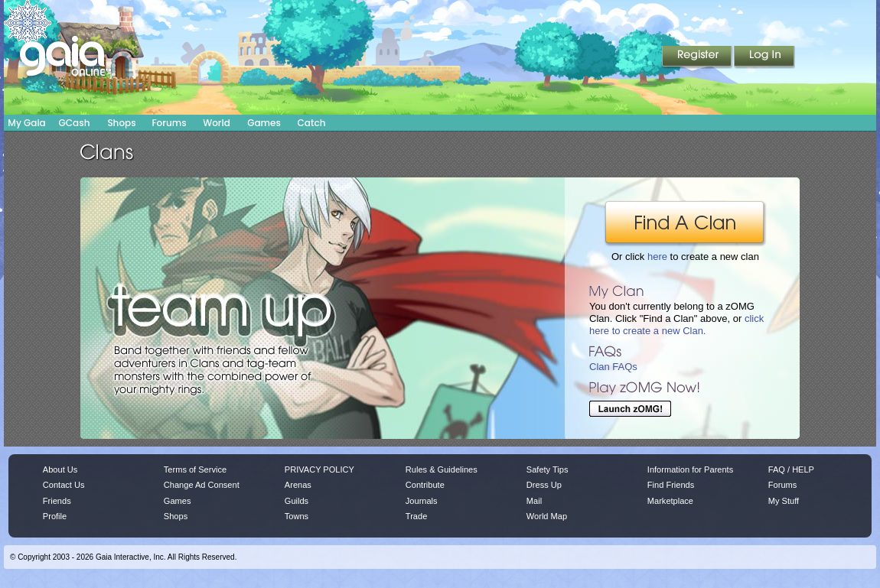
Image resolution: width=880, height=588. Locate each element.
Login (764, 57)
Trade (416, 516)
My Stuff (784, 501)
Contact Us (64, 485)
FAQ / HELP (791, 469)
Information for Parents (690, 469)
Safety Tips (548, 469)
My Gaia (26, 123)
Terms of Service (195, 469)
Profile (55, 516)
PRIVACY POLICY (319, 469)
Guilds (297, 501)
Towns (297, 516)
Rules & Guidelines (442, 469)
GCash (75, 123)
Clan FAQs (613, 367)
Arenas (298, 485)
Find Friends (671, 485)
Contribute (425, 485)
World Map (547, 516)
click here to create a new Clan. (676, 325)
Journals (422, 501)
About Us (60, 469)
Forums (169, 123)
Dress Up (544, 485)
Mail (534, 501)
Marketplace (670, 501)
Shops (121, 123)
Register (698, 57)
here (657, 257)
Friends (57, 501)
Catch (312, 123)
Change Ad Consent (202, 485)
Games (264, 123)
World (217, 123)
